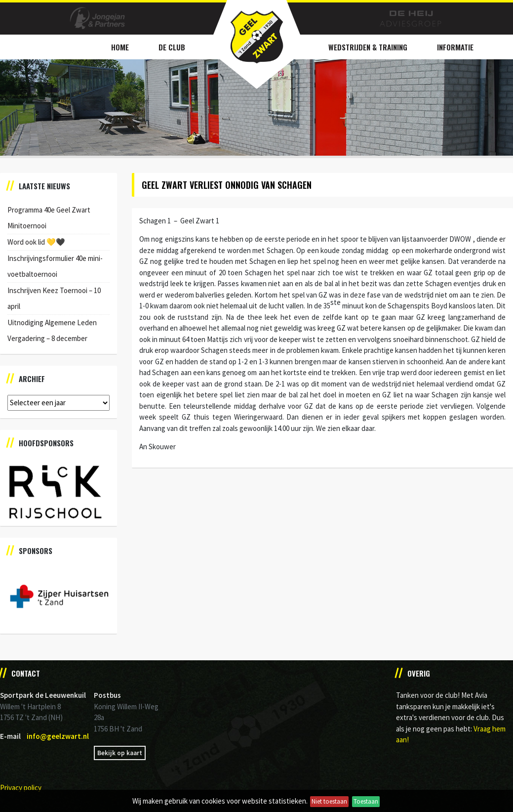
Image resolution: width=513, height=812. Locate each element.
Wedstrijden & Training (368, 47)
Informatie (455, 47)
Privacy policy (21, 788)
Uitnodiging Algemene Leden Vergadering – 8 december (52, 330)
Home (120, 47)
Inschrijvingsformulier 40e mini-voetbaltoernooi (55, 266)
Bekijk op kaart (120, 753)
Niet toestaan (329, 801)
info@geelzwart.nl (58, 736)
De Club (172, 47)
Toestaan (366, 801)
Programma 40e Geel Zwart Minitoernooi (49, 218)
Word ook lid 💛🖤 (36, 242)
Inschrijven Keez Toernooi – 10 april (54, 298)
